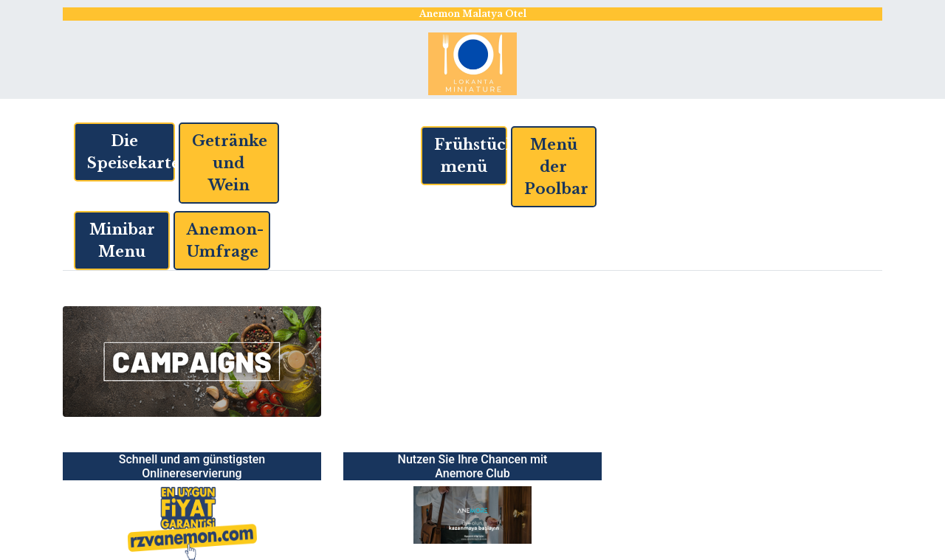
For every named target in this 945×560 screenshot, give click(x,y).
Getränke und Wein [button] (230, 163)
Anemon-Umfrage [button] (225, 241)
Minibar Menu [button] (122, 241)
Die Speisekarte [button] (131, 152)
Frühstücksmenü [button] (471, 156)
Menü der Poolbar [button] (556, 167)
